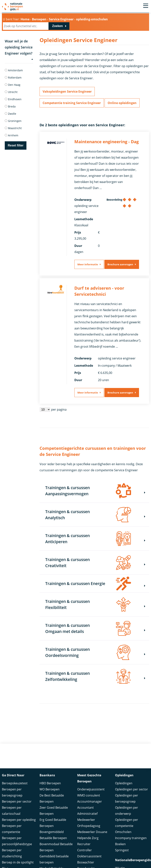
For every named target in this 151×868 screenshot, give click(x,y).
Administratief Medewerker (87, 817)
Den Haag (13, 85)
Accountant (85, 808)
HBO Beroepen (50, 783)
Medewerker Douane (92, 832)
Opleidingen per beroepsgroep (127, 798)
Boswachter (86, 862)
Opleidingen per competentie (127, 823)
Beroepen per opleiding (19, 820)
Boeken (120, 844)
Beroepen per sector (17, 801)
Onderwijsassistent (91, 789)
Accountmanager (90, 801)
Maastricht (13, 128)
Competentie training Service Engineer (72, 103)
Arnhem (12, 135)
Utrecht (11, 92)
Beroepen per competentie (12, 829)
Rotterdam (13, 77)
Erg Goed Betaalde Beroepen (53, 823)
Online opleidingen (122, 103)
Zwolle (10, 114)
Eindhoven (13, 99)
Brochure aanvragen (120, 264)
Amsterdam (14, 70)
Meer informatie (88, 264)
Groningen (13, 121)
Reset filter (16, 145)
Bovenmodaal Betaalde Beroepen (56, 847)
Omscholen (123, 832)
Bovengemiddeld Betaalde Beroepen (53, 835)
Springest (122, 850)
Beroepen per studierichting (12, 853)
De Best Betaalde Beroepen (52, 798)
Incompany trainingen (131, 838)
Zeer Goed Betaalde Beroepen (54, 811)
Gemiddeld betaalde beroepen (54, 859)
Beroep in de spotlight (18, 862)
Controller (85, 850)
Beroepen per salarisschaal (12, 811)
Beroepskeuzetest (15, 783)
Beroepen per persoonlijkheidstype (17, 841)
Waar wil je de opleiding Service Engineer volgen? (19, 50)
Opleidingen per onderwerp (127, 811)
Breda (10, 106)
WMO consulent (89, 795)
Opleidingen (124, 783)
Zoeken (57, 26)
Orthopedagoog (89, 826)
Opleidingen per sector (132, 789)
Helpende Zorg (88, 838)
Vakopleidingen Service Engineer (67, 91)
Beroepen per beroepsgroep (12, 792)
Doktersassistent (89, 856)
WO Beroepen (50, 789)
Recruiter (84, 844)
